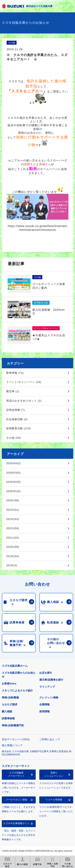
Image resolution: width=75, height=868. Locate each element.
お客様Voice (9, 684)
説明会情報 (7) (16, 410)
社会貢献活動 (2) (17, 419)
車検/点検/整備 (10, 697)
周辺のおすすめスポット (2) (24, 401)
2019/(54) (13, 556)
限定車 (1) (13, 391)
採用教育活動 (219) (19, 428)
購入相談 (7, 711)
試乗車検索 (8, 718)
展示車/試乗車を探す (51, 680)
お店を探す (46, 673)
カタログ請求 (10, 704)
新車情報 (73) (15, 373)
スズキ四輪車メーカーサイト (16, 774)
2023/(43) (13, 519)
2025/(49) (13, 500)
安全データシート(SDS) (16, 739)
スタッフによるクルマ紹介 (17, 691)
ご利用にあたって (50, 739)
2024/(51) (13, 510)
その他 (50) (14, 438)
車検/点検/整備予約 (13, 725)
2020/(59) (13, 547)
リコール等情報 (54, 800)
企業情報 (44, 704)
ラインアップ (47, 687)
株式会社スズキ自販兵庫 (39, 6)
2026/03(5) (13, 473)
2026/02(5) (13, 482)
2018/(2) (12, 565)
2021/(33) (13, 538)
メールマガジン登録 (16, 800)
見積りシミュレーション (54, 774)
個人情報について (12, 745)
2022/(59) (13, 528)
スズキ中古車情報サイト (16, 823)
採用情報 (44, 711)
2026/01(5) (13, 491)
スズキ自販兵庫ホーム (15, 666)
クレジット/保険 (49, 697)
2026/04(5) (13, 463)
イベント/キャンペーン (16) (24, 382)
